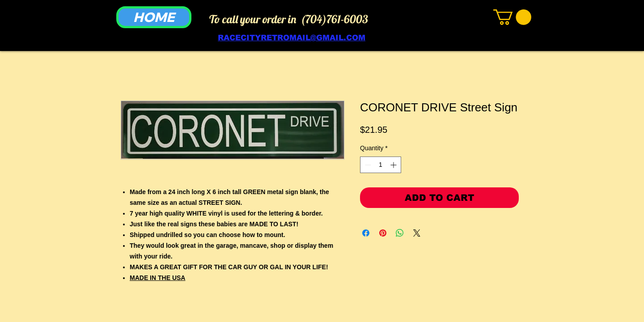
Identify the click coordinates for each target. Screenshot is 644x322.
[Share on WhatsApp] (400, 233)
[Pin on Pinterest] (383, 233)
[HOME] (154, 17)
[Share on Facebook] (366, 233)
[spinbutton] (381, 165)
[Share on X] (417, 233)
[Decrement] (367, 165)
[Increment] (394, 165)
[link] (512, 17)
